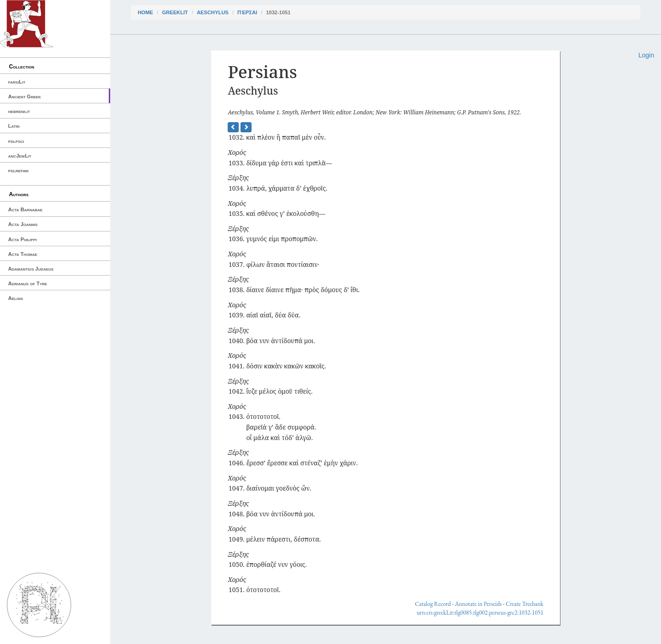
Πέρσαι (247, 12)
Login (646, 55)
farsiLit (17, 82)
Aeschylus (213, 12)
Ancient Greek (25, 96)
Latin (14, 126)
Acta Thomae (23, 254)
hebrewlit (19, 111)
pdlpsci (16, 141)
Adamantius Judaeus (31, 269)
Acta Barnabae (25, 209)
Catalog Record (433, 604)
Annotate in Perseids (478, 604)
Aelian (16, 298)
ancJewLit (20, 156)
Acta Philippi (22, 239)
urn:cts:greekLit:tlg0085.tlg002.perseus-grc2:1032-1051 (480, 613)
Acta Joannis (23, 224)
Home (146, 12)
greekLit (175, 12)
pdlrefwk (19, 170)
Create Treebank (525, 604)
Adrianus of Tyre (28, 283)
